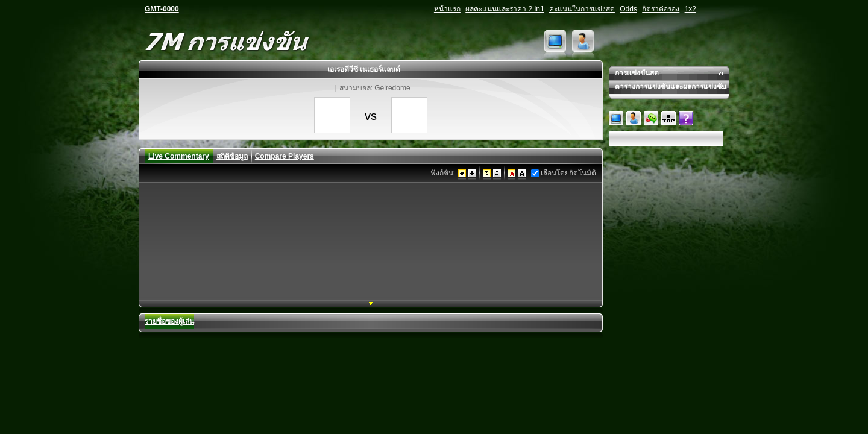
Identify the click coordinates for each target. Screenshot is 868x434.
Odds (628, 9)
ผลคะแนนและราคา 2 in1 (505, 9)
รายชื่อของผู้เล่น (169, 321)
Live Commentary (179, 156)
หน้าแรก (447, 9)
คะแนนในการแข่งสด (582, 9)
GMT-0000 (162, 9)
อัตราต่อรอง (661, 9)
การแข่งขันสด (637, 73)
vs (371, 116)
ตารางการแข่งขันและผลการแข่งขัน (671, 87)
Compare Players (285, 156)
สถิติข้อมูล (232, 156)
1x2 (690, 9)
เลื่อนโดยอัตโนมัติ (568, 173)
